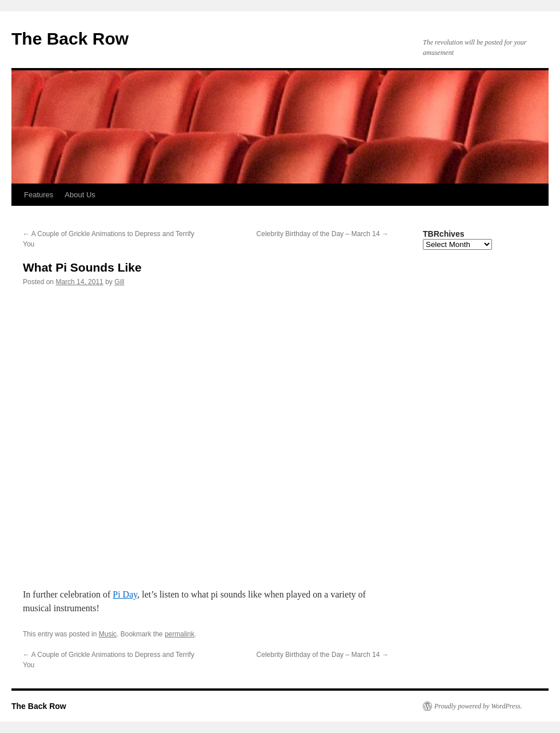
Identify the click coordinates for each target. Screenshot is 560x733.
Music (108, 634)
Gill (119, 282)
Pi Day (125, 594)
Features (39, 195)
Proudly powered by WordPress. (478, 706)
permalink (179, 634)
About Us (80, 195)
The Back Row (70, 39)
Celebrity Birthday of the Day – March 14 (323, 234)
